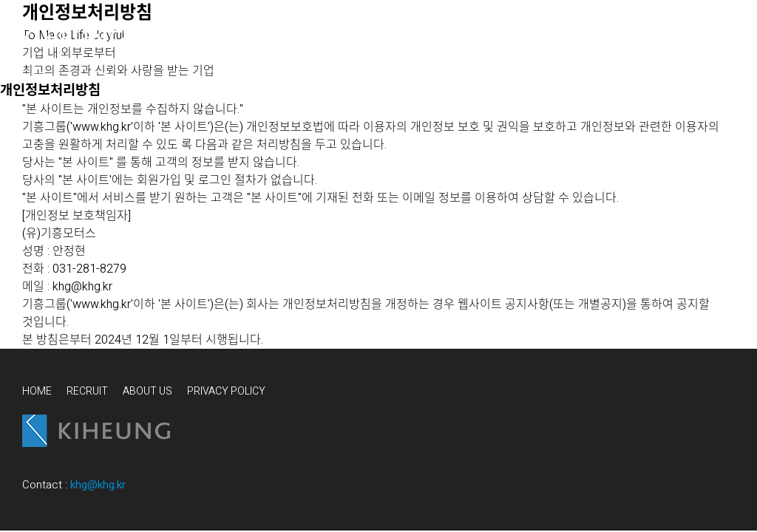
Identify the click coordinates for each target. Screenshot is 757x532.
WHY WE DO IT (426, 37)
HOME (37, 391)
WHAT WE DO (306, 37)
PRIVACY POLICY (226, 391)
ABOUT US (147, 391)
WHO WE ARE (192, 37)
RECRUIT (87, 391)
